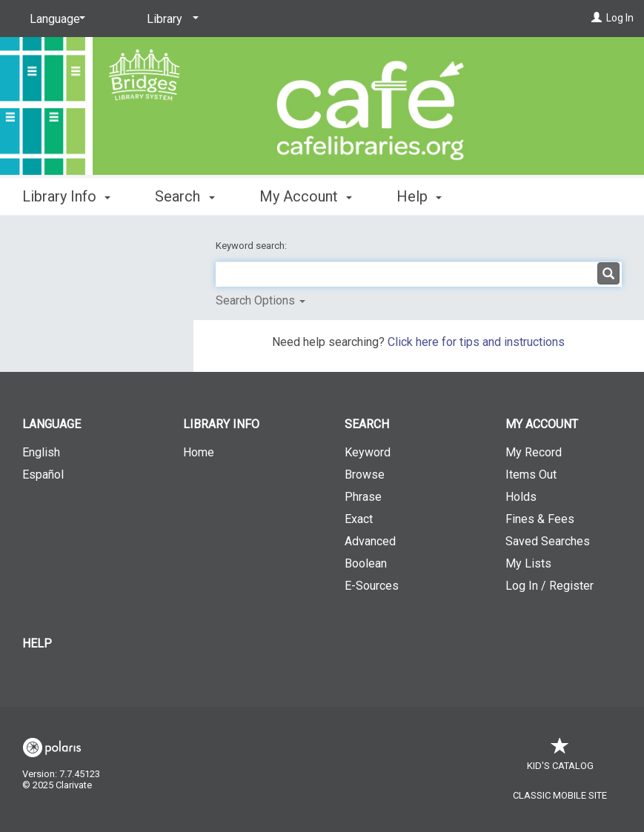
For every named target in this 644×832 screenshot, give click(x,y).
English (41, 452)
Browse (365, 475)
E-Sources (372, 586)
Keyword (368, 452)
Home (199, 452)
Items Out (531, 475)
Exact (359, 519)
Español (43, 475)
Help (37, 643)
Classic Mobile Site (560, 795)
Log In (620, 18)
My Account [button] (306, 196)
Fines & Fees (540, 519)
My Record (534, 452)
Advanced (370, 541)
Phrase (363, 497)
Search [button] (185, 196)
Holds (521, 497)
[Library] (170, 19)
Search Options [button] (260, 300)
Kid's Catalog (560, 758)
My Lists (528, 563)
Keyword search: (252, 246)
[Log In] (597, 18)
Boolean (366, 563)
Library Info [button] (66, 196)
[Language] (55, 19)
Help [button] (419, 196)
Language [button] (52, 424)
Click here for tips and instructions (476, 342)
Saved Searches (548, 541)
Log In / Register (550, 586)
